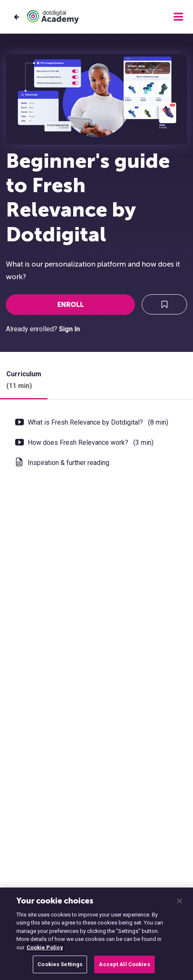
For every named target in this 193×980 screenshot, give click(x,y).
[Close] (180, 901)
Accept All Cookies (124, 964)
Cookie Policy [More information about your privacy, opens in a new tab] (45, 947)
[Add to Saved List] (164, 304)
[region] (96, 934)
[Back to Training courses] (16, 17)
